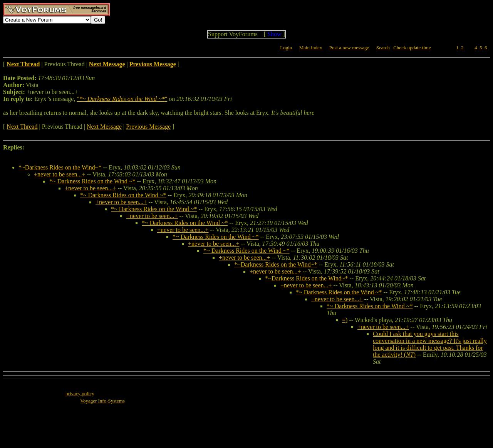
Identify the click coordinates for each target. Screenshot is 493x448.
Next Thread (22, 127)
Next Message (104, 127)
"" (122, 99)
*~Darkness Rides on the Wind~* (60, 167)
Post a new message (349, 48)
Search (383, 48)
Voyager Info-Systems (102, 401)
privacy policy (80, 393)
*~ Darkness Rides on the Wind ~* (92, 181)
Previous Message (148, 127)
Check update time (412, 48)
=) (345, 320)
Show (274, 34)
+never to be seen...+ (60, 174)
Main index (311, 48)
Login (286, 48)
